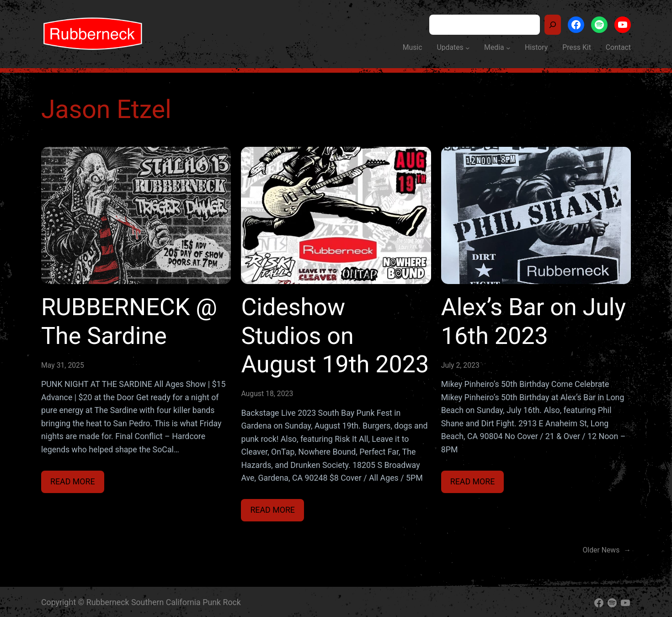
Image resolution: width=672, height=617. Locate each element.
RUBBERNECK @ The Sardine (129, 321)
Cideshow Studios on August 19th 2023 (335, 336)
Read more (77, 484)
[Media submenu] (508, 47)
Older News (607, 550)
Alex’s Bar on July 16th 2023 (533, 321)
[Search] (553, 25)
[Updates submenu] (467, 47)
